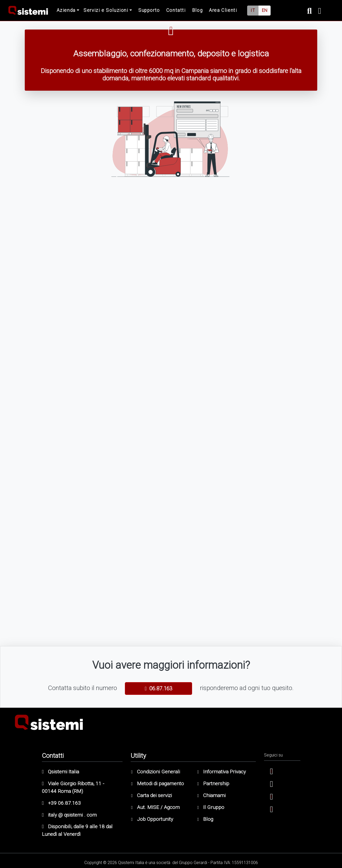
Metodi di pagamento (157, 784)
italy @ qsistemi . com (69, 815)
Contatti (176, 10)
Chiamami (211, 795)
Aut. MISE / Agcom (155, 807)
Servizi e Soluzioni (106, 10)
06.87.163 (158, 688)
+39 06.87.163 (61, 803)
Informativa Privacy (222, 772)
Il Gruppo (211, 807)
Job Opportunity (152, 819)
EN (265, 10)
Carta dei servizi (151, 795)
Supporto (149, 10)
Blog (197, 10)
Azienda (66, 10)
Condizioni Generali (155, 772)
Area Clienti (223, 10)
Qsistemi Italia (60, 772)
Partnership (213, 784)
